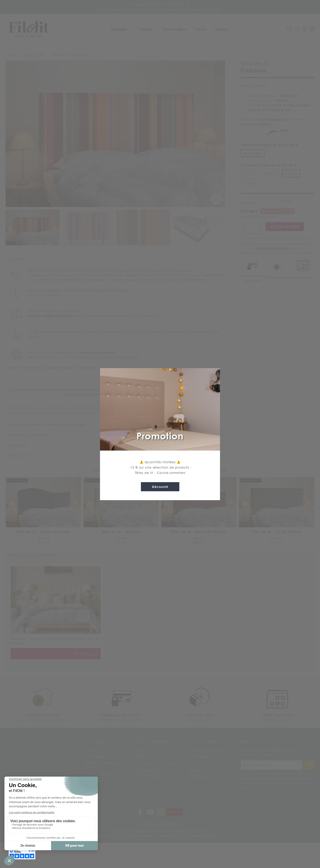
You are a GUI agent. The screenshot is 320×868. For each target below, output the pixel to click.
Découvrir (160, 487)
